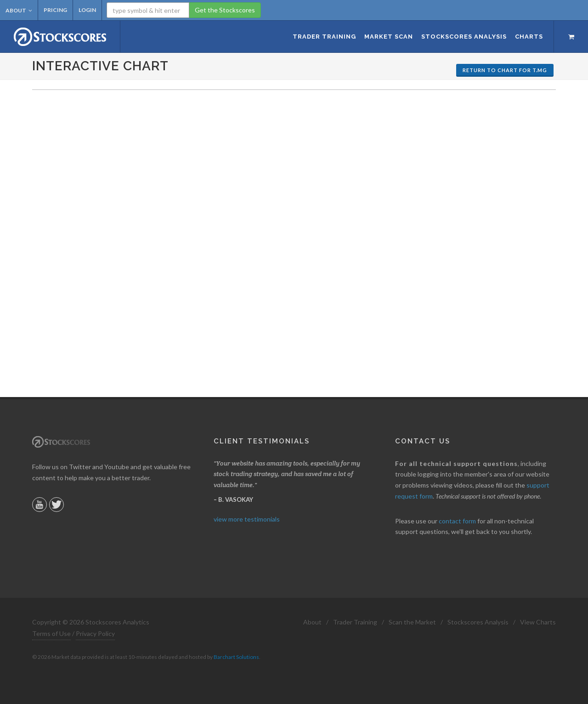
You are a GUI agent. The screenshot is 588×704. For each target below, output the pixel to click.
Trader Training (355, 622)
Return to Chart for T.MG (505, 70)
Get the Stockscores (225, 10)
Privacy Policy (95, 633)
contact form (457, 521)
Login (87, 10)
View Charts (538, 622)
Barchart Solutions (236, 657)
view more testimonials (247, 519)
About (19, 10)
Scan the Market (412, 622)
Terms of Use (51, 633)
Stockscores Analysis (478, 622)
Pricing (55, 10)
